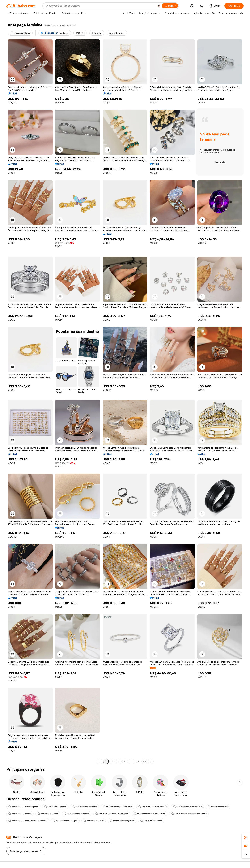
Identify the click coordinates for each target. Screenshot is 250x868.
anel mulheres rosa (48, 814)
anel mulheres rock (218, 807)
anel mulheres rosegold (65, 821)
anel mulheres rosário (20, 814)
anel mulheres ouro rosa (77, 814)
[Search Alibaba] (100, 6)
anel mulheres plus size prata (23, 807)
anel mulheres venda (151, 821)
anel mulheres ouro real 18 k (187, 807)
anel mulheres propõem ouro (118, 807)
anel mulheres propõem (85, 807)
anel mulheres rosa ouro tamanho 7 (189, 814)
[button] (159, 6)
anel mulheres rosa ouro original (112, 814)
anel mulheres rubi (94, 821)
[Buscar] (170, 6)
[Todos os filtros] (20, 33)
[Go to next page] (151, 761)
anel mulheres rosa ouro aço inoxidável (28, 821)
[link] (246, 838)
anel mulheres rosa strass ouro (150, 814)
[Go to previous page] (99, 761)
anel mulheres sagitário (122, 821)
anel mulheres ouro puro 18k (153, 807)
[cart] (202, 6)
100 (144, 761)
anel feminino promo (55, 807)
